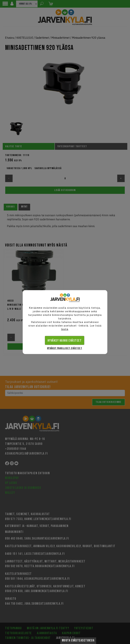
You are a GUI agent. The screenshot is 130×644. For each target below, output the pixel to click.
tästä (65, 329)
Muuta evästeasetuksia (78, 641)
